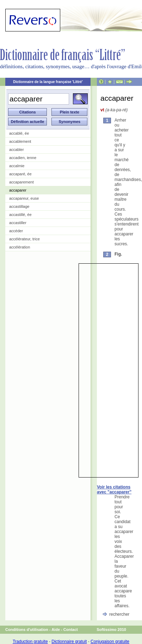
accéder (16, 231)
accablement (20, 141)
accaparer (18, 190)
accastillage (19, 206)
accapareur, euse (24, 198)
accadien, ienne (23, 158)
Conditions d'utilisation (27, 630)
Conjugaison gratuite (110, 642)
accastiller (18, 223)
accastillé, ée (20, 215)
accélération (20, 247)
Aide (56, 630)
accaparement (21, 182)
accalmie (17, 166)
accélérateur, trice (24, 239)
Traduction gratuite (30, 642)
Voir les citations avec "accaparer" (114, 490)
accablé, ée (19, 133)
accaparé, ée (20, 174)
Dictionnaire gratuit (69, 642)
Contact (71, 630)
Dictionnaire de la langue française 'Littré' (48, 82)
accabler (17, 150)
